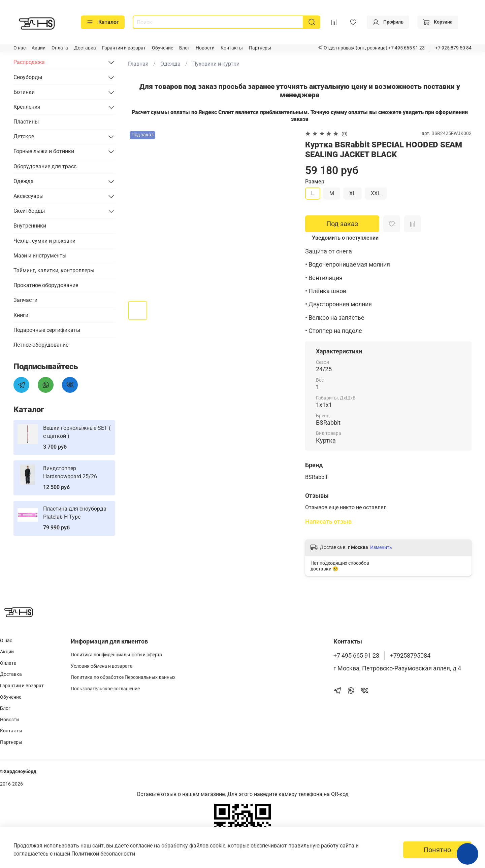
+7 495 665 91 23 (406, 48)
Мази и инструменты (40, 256)
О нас (20, 48)
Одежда (170, 64)
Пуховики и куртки (216, 64)
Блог (184, 48)
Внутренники (30, 226)
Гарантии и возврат (124, 48)
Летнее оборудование (41, 345)
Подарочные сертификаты (47, 330)
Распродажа (29, 62)
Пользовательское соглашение (105, 689)
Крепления (27, 107)
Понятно (437, 850)
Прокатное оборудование (46, 285)
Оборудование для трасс (45, 166)
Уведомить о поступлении (345, 238)
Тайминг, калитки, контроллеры (54, 270)
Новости (205, 48)
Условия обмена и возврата (102, 666)
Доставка (85, 48)
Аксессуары (28, 196)
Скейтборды (29, 211)
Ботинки (24, 92)
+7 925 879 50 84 (453, 48)
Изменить (381, 547)
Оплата (60, 48)
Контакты (232, 48)
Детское (24, 136)
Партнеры (260, 48)
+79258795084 (410, 656)
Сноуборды (28, 77)
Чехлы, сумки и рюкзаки (44, 241)
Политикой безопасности (103, 854)
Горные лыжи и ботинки (44, 151)
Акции (39, 48)
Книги (21, 315)
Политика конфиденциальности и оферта (117, 655)
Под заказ (342, 224)
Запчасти (25, 300)
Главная (138, 64)
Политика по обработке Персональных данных (123, 677)
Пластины (26, 122)
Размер (315, 182)
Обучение (163, 48)
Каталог (103, 22)
